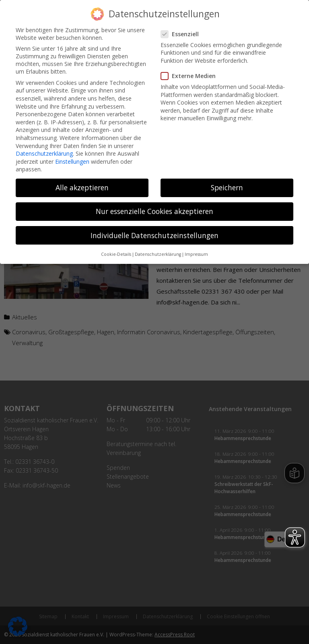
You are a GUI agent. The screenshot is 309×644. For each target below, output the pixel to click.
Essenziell (183, 31)
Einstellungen (72, 159)
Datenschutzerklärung (44, 151)
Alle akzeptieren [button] (82, 185)
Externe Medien (192, 73)
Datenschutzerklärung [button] (158, 251)
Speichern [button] (227, 185)
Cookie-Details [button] (116, 251)
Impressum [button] (196, 251)
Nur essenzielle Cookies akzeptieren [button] (154, 209)
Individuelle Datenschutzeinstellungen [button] (154, 232)
